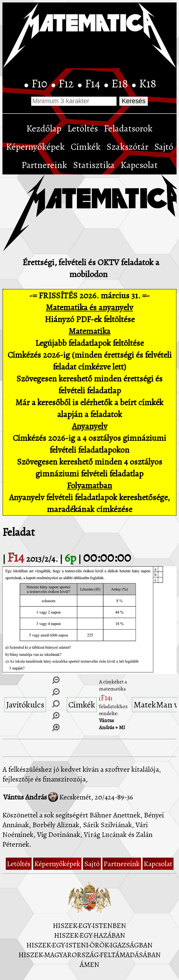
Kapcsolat (139, 165)
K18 (148, 83)
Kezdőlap (44, 128)
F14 (94, 83)
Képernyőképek (35, 147)
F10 (41, 83)
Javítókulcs (25, 705)
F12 (67, 83)
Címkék (86, 147)
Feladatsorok (128, 128)
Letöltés (83, 128)
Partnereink (44, 165)
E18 (121, 83)
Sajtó (164, 147)
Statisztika (94, 165)
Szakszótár (127, 147)
